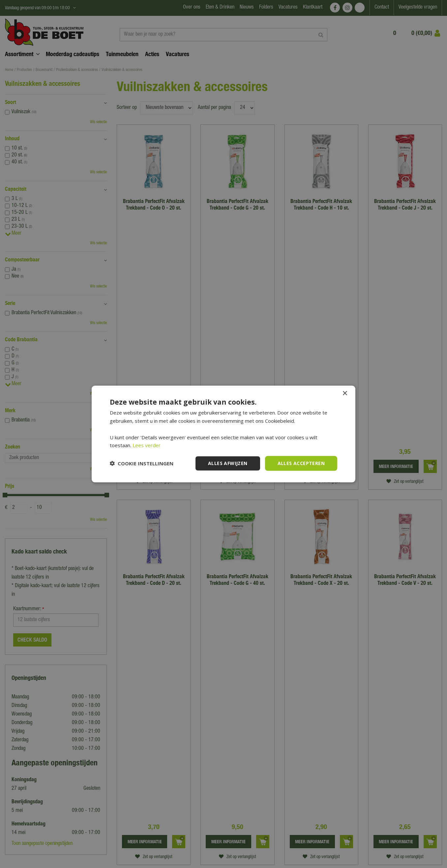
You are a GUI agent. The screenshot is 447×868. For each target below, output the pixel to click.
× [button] (345, 394)
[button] (142, 463)
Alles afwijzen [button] (228, 463)
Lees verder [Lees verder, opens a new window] (147, 445)
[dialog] (223, 434)
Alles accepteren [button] (301, 463)
